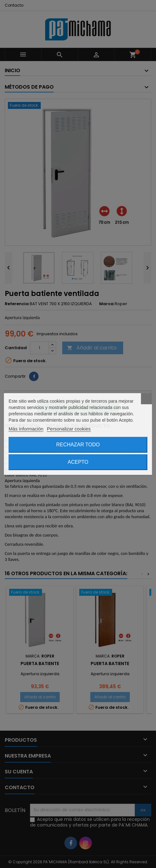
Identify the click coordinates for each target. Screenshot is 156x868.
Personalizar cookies (69, 429)
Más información (26, 429)
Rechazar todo (78, 445)
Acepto (78, 462)
